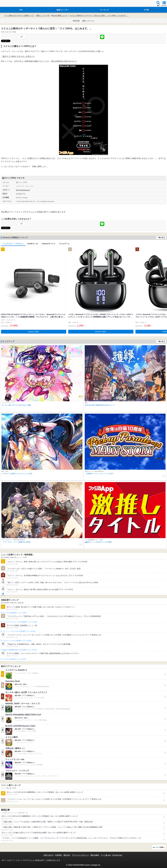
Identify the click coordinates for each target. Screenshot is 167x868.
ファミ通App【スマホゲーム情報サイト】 (19, 16)
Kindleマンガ (33, 244)
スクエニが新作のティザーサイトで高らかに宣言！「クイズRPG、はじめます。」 (99, 16)
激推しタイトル (88, 21)
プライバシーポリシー (80, 855)
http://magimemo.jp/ (23, 190)
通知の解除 (95, 855)
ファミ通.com (106, 855)
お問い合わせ (48, 855)
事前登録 (76, 21)
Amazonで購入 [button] (34, 332)
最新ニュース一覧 (43, 16)
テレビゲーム (64, 244)
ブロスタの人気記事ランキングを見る (14, 659)
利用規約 (59, 855)
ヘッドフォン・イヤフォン (13, 244)
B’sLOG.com (117, 855)
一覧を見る (161, 238)
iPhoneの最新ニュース (59, 16)
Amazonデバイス (48, 244)
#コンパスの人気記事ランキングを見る (15, 613)
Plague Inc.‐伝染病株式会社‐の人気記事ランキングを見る (20, 650)
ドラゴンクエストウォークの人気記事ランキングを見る (20, 622)
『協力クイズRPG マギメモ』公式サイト (18, 56)
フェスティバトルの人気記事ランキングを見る (17, 641)
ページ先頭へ (160, 847)
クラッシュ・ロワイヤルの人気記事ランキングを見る (19, 631)
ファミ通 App (9, 4)
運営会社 (67, 855)
